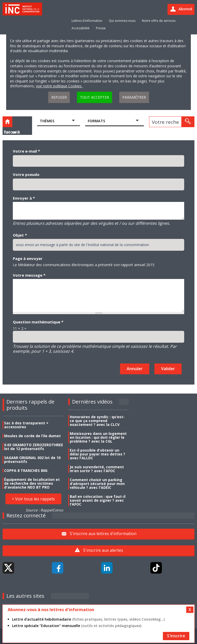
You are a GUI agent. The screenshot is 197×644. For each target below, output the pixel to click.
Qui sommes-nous (122, 21)
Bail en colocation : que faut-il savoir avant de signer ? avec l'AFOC (98, 500)
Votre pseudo (26, 174)
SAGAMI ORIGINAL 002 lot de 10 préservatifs (32, 460)
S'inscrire (176, 636)
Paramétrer (134, 97)
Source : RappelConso (44, 510)
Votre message (29, 275)
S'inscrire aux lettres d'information (103, 534)
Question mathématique (38, 322)
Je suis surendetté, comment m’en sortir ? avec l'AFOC (97, 469)
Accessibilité (81, 28)
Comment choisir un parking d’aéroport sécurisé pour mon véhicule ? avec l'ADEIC (97, 484)
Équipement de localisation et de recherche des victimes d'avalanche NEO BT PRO (32, 483)
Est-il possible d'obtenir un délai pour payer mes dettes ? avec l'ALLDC (97, 454)
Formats (96, 121)
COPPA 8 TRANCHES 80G (26, 470)
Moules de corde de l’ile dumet (32, 436)
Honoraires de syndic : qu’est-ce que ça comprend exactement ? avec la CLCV (97, 421)
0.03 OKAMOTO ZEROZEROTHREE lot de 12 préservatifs (34, 447)
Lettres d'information (87, 21)
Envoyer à (24, 198)
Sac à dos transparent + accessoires (26, 425)
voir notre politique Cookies (59, 86)
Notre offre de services (159, 21)
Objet (20, 235)
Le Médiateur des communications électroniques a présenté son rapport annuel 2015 (84, 265)
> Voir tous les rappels (33, 499)
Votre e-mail (26, 151)
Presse (101, 28)
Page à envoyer (28, 258)
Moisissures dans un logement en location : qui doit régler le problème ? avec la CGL (98, 437)
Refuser (59, 97)
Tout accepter (95, 97)
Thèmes (47, 121)
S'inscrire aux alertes (103, 550)
